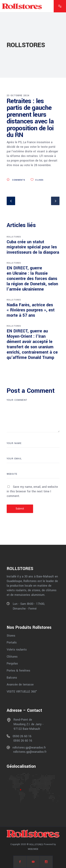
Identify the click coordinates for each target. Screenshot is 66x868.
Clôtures (12, 656)
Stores (11, 635)
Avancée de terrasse (20, 684)
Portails (12, 642)
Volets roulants (17, 650)
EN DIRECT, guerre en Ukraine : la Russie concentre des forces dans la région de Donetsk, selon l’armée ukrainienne (32, 279)
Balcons (12, 677)
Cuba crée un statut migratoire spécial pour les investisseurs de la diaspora (33, 247)
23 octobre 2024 (18, 96)
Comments (16, 180)
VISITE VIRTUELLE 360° (22, 692)
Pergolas (12, 663)
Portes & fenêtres (18, 671)
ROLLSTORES (14, 237)
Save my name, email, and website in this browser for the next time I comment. (32, 491)
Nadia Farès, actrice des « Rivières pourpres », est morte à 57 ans (31, 310)
